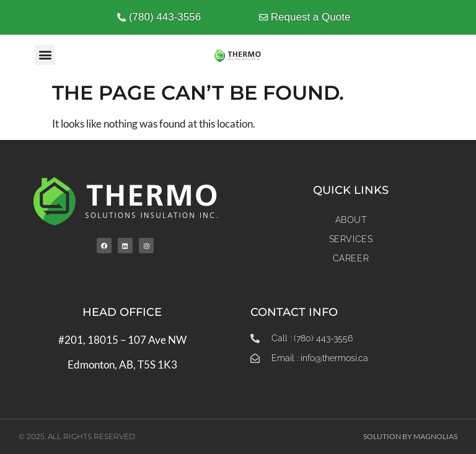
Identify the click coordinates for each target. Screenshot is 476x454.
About (351, 220)
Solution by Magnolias (410, 436)
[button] (45, 55)
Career (351, 258)
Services (351, 239)
